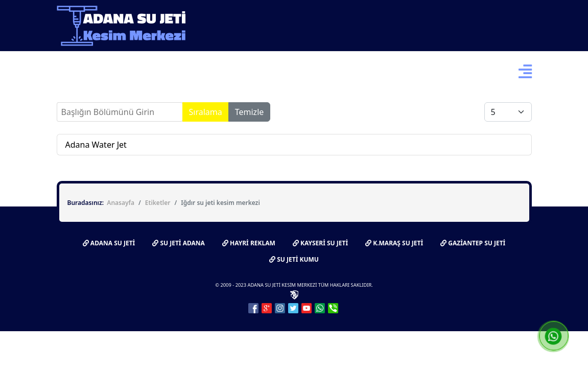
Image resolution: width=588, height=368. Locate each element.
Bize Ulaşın (370, 71)
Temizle (250, 112)
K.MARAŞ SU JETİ (394, 243)
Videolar (317, 71)
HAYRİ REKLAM (249, 243)
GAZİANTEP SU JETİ (473, 243)
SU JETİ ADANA (179, 243)
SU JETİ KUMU (294, 259)
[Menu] (525, 72)
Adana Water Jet (96, 145)
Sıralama (206, 112)
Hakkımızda (207, 71)
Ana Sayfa (75, 71)
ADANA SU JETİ (109, 243)
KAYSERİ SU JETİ (320, 243)
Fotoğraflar (265, 71)
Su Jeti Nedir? (135, 71)
